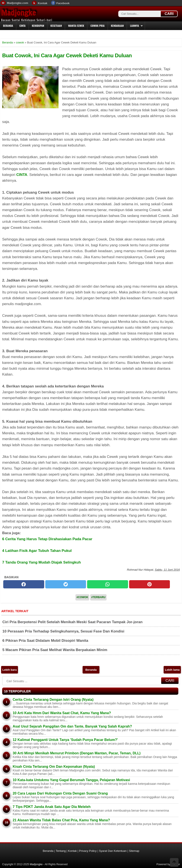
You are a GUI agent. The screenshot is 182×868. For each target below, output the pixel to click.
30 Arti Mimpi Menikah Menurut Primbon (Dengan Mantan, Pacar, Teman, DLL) (76, 753)
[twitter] (66, 584)
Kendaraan (117, 26)
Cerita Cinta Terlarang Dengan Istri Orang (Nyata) (53, 700)
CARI (169, 14)
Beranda (8, 26)
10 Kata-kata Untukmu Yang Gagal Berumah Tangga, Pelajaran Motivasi (71, 780)
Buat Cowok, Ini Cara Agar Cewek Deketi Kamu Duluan (67, 55)
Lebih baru (10, 670)
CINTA (22, 175)
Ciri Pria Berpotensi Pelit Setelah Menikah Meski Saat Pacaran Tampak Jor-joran (72, 622)
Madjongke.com (18, 3)
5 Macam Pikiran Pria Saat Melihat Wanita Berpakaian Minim (55, 650)
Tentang (61, 851)
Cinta (22, 26)
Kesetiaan (56, 26)
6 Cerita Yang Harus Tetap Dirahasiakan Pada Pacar (47, 539)
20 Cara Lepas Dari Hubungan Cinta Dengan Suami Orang (60, 793)
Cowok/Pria (97, 26)
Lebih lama (172, 670)
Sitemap (134, 851)
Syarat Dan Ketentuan (113, 851)
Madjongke (18, 13)
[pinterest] (150, 584)
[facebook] (24, 584)
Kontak (42, 3)
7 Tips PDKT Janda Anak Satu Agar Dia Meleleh (52, 807)
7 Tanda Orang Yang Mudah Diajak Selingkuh (41, 562)
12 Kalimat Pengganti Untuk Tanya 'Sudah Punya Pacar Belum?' (65, 740)
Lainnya (134, 26)
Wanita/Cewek (76, 26)
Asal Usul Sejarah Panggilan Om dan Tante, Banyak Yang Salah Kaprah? (72, 726)
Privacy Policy (88, 851)
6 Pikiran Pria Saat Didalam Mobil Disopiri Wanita (45, 641)
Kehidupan (38, 26)
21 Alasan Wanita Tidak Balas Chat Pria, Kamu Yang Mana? (61, 820)
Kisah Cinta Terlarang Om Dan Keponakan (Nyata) (54, 767)
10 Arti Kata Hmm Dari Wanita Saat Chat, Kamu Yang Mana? (62, 713)
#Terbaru (98, 597)
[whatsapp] (108, 584)
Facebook (63, 3)
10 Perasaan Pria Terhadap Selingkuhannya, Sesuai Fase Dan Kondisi (63, 631)
